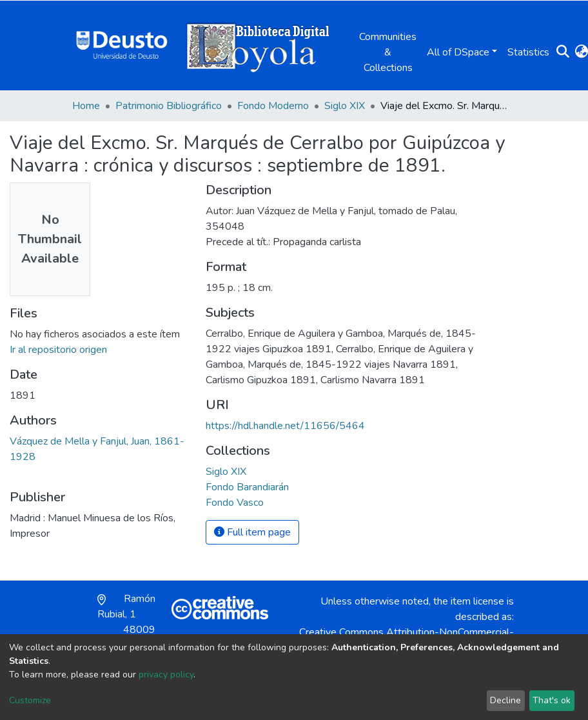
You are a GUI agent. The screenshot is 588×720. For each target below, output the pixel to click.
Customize (30, 700)
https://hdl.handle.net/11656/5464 (285, 426)
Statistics (528, 52)
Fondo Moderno (273, 106)
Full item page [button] (252, 532)
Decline (505, 700)
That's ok (552, 700)
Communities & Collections (388, 52)
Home (86, 106)
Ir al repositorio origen (58, 350)
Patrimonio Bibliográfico (169, 106)
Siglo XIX (345, 106)
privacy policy (166, 675)
